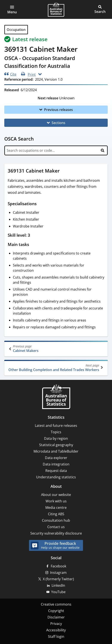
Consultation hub (56, 520)
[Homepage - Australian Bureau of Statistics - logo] (56, 9)
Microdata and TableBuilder (56, 451)
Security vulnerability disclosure (56, 533)
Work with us (56, 501)
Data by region (56, 438)
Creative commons (56, 604)
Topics (56, 432)
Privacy (56, 624)
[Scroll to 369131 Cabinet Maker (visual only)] (64, 171)
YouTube (58, 592)
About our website (56, 495)
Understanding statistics (56, 477)
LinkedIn (58, 585)
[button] (12, 9)
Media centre (56, 508)
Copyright (56, 611)
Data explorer (56, 458)
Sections (58, 123)
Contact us (56, 527)
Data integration (56, 464)
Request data (56, 471)
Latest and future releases (56, 426)
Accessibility (56, 630)
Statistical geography (56, 445)
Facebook (58, 566)
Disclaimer (56, 617)
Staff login (56, 636)
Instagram (58, 573)
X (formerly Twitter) (58, 579)
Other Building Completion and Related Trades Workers (56, 368)
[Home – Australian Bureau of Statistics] (56, 397)
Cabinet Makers (56, 349)
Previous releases (58, 110)
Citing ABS (56, 514)
